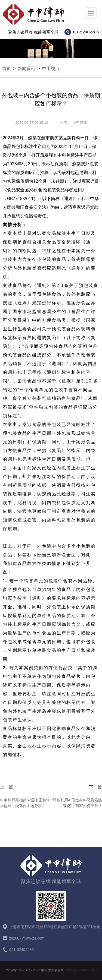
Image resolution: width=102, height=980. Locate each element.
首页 (7, 69)
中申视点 (51, 69)
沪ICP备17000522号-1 (81, 970)
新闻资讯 (26, 69)
